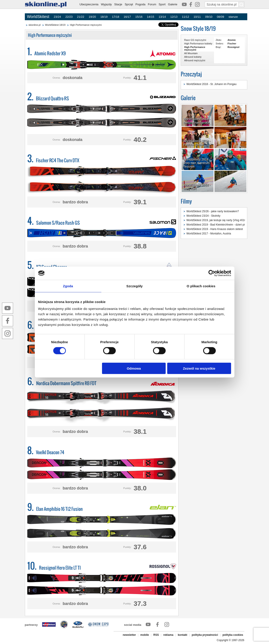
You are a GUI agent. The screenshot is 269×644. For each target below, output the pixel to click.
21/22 (81, 17)
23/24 (57, 17)
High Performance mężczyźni (86, 25)
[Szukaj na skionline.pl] (242, 4)
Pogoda (140, 4)
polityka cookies (233, 635)
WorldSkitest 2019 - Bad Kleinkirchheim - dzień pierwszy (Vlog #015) (227, 225)
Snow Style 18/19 (198, 29)
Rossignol (233, 47)
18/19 (104, 17)
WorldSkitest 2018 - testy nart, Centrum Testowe (197, 163)
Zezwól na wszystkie (199, 368)
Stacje (118, 4)
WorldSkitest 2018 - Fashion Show (197, 143)
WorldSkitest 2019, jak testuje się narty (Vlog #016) (217, 220)
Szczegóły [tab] (134, 286)
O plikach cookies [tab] (201, 286)
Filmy (186, 201)
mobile (145, 635)
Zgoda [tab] (68, 286)
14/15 (151, 17)
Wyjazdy (106, 4)
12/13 (174, 17)
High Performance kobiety (198, 44)
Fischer (232, 44)
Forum (152, 4)
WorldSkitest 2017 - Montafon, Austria (209, 234)
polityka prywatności (205, 635)
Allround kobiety (193, 57)
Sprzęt (129, 4)
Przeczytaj (191, 74)
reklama (168, 635)
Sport (162, 4)
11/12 (186, 17)
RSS (156, 635)
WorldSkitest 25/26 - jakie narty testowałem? (213, 211)
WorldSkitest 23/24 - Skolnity (203, 216)
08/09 (221, 17)
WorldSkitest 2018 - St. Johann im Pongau (212, 84)
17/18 (116, 17)
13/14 (162, 17)
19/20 (92, 17)
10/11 (197, 17)
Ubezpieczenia (89, 4)
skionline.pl (35, 25)
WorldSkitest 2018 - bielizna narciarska (197, 121)
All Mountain (191, 53)
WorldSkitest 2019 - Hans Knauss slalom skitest (215, 229)
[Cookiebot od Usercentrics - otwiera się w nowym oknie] (212, 273)
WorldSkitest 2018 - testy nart (197, 187)
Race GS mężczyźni (195, 40)
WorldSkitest (38, 17)
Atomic (232, 40)
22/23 (69, 17)
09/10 (209, 17)
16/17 (127, 17)
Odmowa (134, 368)
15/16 (139, 17)
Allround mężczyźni (195, 60)
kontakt (183, 635)
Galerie (173, 4)
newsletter (129, 635)
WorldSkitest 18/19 (55, 25)
